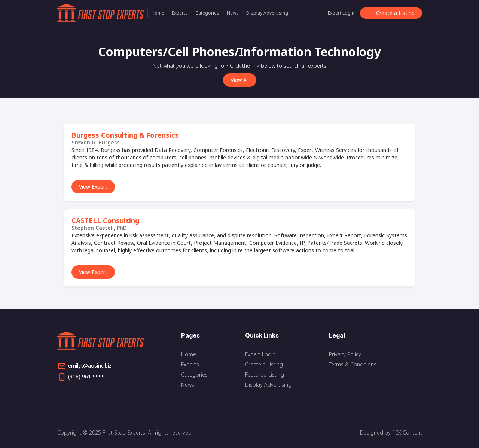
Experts (180, 13)
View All (240, 80)
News (233, 13)
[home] (103, 13)
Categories (207, 13)
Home (158, 13)
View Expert (93, 187)
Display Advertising (267, 13)
